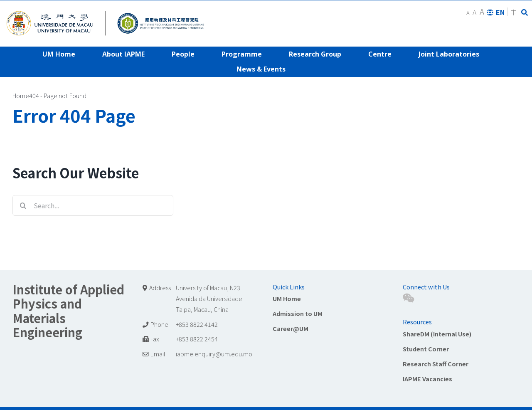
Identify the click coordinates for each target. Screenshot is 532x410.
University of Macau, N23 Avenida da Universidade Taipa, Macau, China (209, 298)
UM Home (287, 298)
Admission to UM (298, 313)
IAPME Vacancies (427, 379)
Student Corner (426, 349)
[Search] (23, 205)
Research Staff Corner (436, 364)
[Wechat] (408, 298)
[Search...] (93, 205)
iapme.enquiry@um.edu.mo (214, 354)
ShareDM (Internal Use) (437, 334)
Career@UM (291, 328)
